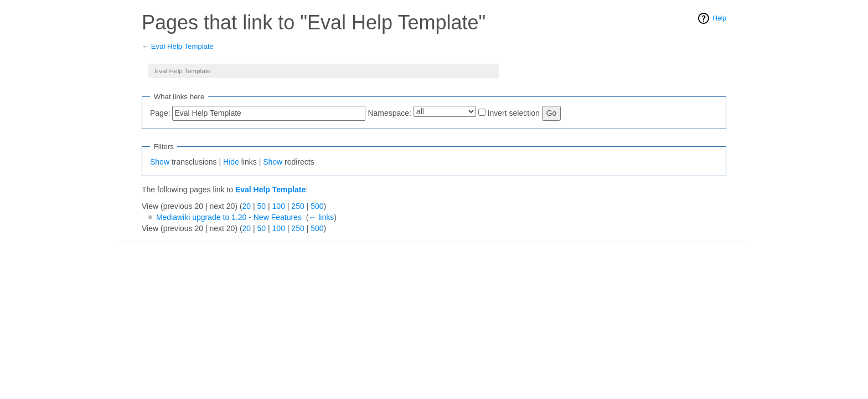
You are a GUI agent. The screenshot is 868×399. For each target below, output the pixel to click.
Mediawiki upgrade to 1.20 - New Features (229, 217)
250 (298, 206)
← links (321, 217)
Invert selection (514, 113)
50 (262, 206)
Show (160, 162)
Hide (231, 162)
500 (317, 206)
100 (279, 206)
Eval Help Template (182, 46)
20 (247, 206)
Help (719, 18)
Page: (160, 113)
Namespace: (389, 113)
